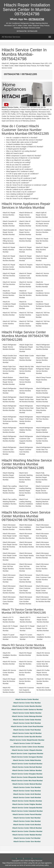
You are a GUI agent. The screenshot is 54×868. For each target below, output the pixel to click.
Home (14, 858)
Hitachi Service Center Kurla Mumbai (27, 825)
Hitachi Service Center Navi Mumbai (27, 818)
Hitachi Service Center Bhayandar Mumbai (27, 777)
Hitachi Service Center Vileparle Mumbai (27, 750)
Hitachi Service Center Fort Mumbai (27, 838)
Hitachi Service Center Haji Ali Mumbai (27, 733)
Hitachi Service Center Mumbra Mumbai (27, 801)
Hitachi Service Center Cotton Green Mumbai (27, 747)
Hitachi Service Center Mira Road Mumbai (27, 781)
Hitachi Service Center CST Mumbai (27, 743)
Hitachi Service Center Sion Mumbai (27, 841)
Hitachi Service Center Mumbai (27, 699)
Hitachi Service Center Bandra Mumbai (27, 706)
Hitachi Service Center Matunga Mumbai (27, 716)
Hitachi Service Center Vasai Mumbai (27, 791)
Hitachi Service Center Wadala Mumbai (27, 835)
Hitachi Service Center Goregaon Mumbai (27, 757)
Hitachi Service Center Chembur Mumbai (27, 831)
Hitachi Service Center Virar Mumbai (27, 787)
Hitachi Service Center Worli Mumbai (27, 723)
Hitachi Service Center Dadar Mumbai (27, 720)
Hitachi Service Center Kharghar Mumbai (27, 774)
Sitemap (20, 858)
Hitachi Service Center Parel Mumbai (27, 730)
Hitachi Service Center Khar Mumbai (27, 703)
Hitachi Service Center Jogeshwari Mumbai (27, 754)
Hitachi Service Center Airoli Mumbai (27, 794)
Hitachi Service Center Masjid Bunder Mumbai (27, 740)
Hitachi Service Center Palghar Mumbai (27, 804)
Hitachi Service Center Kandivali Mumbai (27, 764)
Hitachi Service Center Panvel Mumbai (27, 814)
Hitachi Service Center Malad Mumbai (27, 760)
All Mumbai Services (11, 37)
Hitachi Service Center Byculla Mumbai (27, 737)
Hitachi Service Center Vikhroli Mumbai (27, 828)
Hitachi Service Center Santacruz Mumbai (27, 710)
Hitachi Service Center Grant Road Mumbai (27, 726)
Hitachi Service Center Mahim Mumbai (27, 713)
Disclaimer (28, 858)
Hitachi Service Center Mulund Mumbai (27, 784)
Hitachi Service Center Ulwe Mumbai (27, 821)
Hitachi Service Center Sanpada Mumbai (27, 808)
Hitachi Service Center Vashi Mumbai (27, 798)
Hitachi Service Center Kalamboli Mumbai (27, 811)
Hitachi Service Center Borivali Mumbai (27, 767)
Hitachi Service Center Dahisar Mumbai (27, 770)
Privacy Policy (38, 858)
